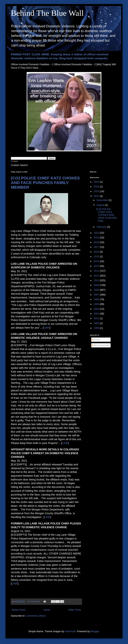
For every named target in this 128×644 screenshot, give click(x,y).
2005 (97, 304)
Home (47, 610)
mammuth (70, 631)
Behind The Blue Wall (47, 13)
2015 (97, 257)
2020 (97, 233)
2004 (97, 309)
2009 (97, 285)
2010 (97, 280)
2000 (97, 323)
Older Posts (75, 610)
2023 (97, 191)
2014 (97, 261)
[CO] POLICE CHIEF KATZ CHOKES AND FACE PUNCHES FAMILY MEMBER (45, 183)
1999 (97, 328)
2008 (97, 290)
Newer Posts (19, 610)
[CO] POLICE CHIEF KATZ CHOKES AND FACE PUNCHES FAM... (107, 215)
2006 (97, 299)
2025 (97, 182)
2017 (97, 247)
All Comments (100, 345)
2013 (97, 266)
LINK (47, 328)
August (101, 205)
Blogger (95, 631)
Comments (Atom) (36, 616)
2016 (97, 252)
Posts (96, 340)
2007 (97, 295)
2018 (97, 242)
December (103, 200)
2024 (97, 187)
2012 (97, 271)
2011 (97, 276)
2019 (97, 238)
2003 (97, 314)
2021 (97, 196)
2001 (97, 318)
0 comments (34, 601)
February (102, 227)
